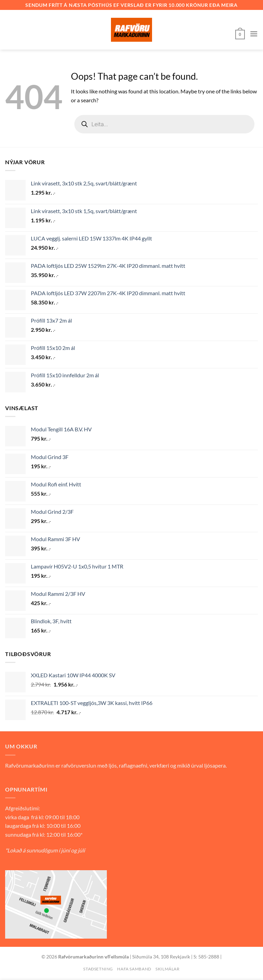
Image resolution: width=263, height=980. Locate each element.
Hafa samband (134, 969)
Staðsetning (98, 969)
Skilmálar (168, 969)
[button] (240, 34)
